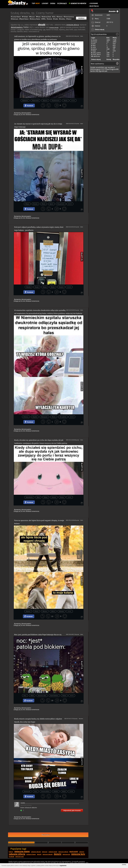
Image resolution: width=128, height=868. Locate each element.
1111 (103, 69)
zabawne (82, 852)
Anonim (95, 40)
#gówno (45, 101)
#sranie (35, 204)
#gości (51, 204)
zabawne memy (53, 852)
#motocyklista (45, 791)
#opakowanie (56, 101)
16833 (108, 15)
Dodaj (53, 3)
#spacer (28, 611)
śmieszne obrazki (54, 28)
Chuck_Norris (97, 55)
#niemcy (26, 417)
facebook (11, 857)
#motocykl (27, 791)
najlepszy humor (31, 854)
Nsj (97, 71)
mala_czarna (97, 53)
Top (36, 3)
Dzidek (93, 67)
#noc (25, 696)
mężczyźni (74, 852)
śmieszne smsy (20, 857)
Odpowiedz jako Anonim (72, 811)
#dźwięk (61, 611)
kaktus (95, 49)
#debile (56, 791)
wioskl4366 (100, 67)
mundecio (111, 67)
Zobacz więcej (99, 30)
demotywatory (17, 27)
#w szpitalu (63, 417)
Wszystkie (116, 59)
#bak (38, 497)
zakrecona (97, 56)
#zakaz (45, 287)
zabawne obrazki (36, 852)
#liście (53, 611)
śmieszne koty (78, 854)
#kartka (28, 287)
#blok (32, 696)
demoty (58, 854)
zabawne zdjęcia (17, 854)
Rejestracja (94, 6)
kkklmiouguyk (95, 69)
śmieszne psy (66, 854)
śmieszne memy (22, 851)
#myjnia (61, 287)
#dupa (27, 204)
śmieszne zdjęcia (73, 25)
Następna (46, 835)
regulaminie (63, 866)
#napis (37, 287)
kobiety (11, 852)
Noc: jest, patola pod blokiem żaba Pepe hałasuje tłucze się (38, 635)
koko (94, 44)
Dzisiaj (109, 59)
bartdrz (93, 71)
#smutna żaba (42, 696)
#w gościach (61, 204)
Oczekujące (62, 3)
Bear (94, 45)
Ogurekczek (103, 71)
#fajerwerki (35, 101)
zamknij (124, 865)
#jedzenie (25, 101)
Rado (94, 51)
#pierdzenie (29, 497)
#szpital (35, 417)
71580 (108, 19)
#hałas (66, 101)
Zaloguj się (17, 115)
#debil (64, 791)
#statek (54, 497)
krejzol (95, 42)
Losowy (45, 3)
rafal (94, 47)
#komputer (44, 417)
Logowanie (94, 3)
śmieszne (45, 852)
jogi (106, 67)
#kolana (45, 611)
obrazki (42, 24)
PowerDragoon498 (112, 69)
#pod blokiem (54, 696)
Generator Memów (78, 3)
